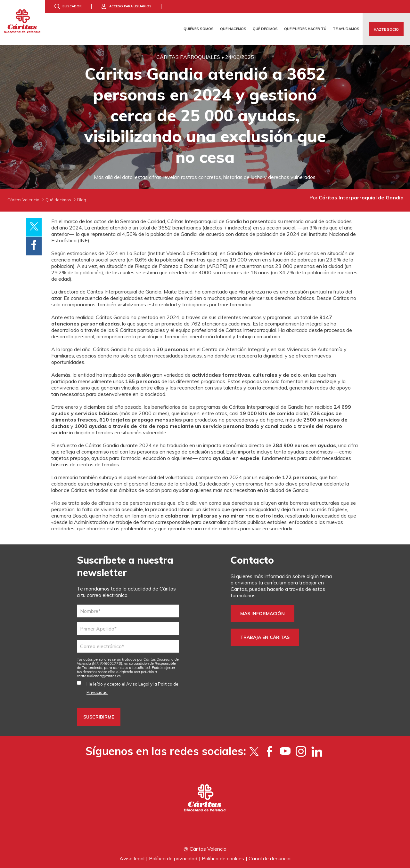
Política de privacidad (173, 858)
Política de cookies (223, 858)
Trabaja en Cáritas (265, 637)
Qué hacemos (233, 29)
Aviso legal (132, 858)
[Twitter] (254, 751)
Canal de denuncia (270, 858)
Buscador (72, 6)
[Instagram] (301, 751)
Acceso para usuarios (130, 6)
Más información (262, 614)
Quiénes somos (199, 29)
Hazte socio (386, 29)
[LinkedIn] (317, 751)
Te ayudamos (346, 29)
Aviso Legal (138, 684)
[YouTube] (285, 751)
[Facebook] (270, 751)
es (99, 676)
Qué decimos (265, 29)
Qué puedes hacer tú (305, 29)
